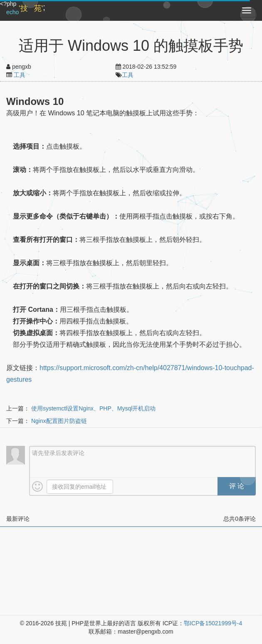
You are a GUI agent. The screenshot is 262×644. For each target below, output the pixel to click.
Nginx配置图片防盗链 (59, 421)
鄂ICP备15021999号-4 (213, 623)
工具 (20, 75)
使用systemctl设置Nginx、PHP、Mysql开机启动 (93, 408)
